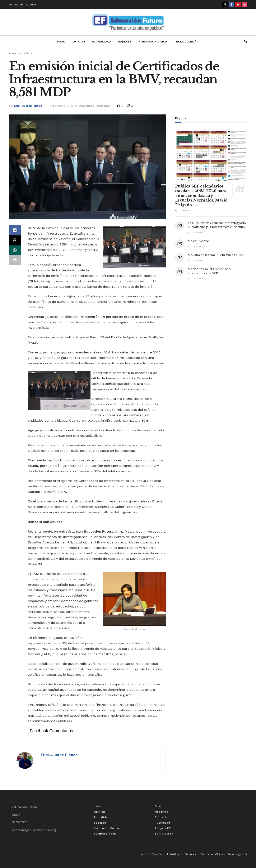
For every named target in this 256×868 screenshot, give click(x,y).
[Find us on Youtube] (238, 5)
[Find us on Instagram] (245, 5)
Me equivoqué (198, 241)
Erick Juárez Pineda (28, 106)
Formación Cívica (153, 41)
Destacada (103, 106)
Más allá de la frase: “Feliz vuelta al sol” (216, 255)
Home (13, 53)
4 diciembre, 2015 (61, 106)
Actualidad (101, 41)
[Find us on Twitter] (225, 5)
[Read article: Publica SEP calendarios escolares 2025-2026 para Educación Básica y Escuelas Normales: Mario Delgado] (211, 155)
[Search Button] (246, 41)
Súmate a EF (164, 833)
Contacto (161, 817)
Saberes (125, 41)
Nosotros (161, 812)
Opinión (79, 41)
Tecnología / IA (187, 41)
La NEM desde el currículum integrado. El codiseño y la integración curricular (217, 225)
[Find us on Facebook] (232, 5)
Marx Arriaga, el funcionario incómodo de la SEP (209, 271)
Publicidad (162, 823)
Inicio (61, 41)
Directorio (162, 806)
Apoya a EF (163, 828)
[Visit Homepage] (128, 22)
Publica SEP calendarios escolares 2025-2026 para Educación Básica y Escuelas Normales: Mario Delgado (201, 196)
